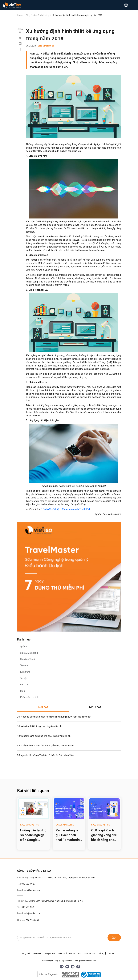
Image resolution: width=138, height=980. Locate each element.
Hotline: (28, 920)
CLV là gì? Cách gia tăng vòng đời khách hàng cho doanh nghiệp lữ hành (104, 835)
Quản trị (24, 646)
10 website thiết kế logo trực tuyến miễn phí (40, 726)
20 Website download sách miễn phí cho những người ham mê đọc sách (54, 717)
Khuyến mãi (50, 953)
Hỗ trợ (101, 953)
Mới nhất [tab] (95, 707)
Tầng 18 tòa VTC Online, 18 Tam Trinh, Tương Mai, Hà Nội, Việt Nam (62, 878)
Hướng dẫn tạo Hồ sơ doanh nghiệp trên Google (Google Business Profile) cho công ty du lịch (33, 835)
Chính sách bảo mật (87, 953)
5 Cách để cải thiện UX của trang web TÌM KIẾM (65, 509)
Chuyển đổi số (27, 659)
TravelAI (24, 665)
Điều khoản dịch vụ (67, 953)
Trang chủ (26, 953)
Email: (29, 890)
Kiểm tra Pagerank (48, 974)
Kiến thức (25, 672)
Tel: (26, 884)
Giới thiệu (37, 953)
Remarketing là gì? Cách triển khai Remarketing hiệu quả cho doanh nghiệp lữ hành (69, 835)
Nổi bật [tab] (43, 707)
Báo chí (24, 685)
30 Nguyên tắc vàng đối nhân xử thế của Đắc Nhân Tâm (45, 755)
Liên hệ (111, 953)
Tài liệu (24, 678)
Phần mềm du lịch (29, 697)
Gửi (114, 938)
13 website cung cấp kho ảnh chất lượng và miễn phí (44, 736)
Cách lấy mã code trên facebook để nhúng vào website (45, 746)
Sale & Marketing (29, 653)
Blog (23, 691)
